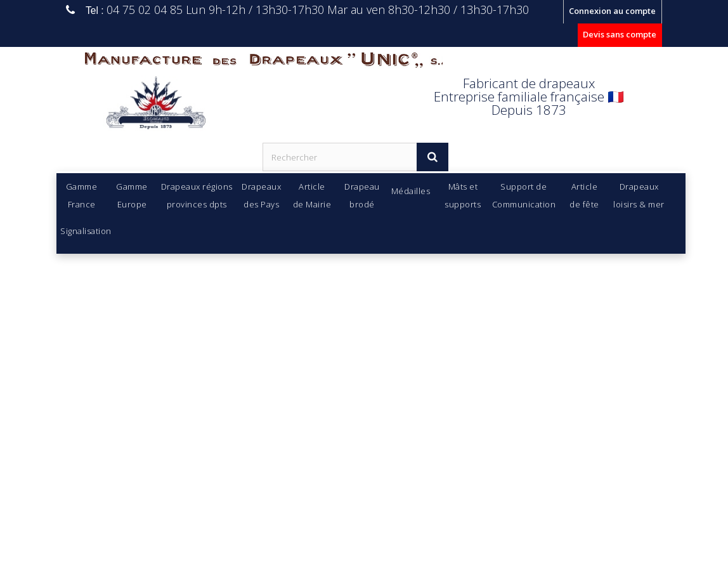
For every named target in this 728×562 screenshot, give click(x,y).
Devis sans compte (620, 34)
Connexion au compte (612, 11)
